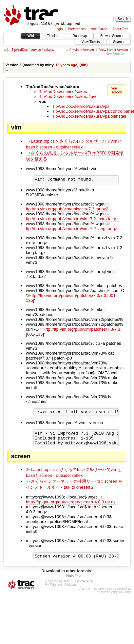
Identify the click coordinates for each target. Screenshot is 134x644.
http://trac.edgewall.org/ (114, 598)
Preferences (77, 29)
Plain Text (74, 582)
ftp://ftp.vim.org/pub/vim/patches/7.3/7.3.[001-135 (71, 299)
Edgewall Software (63, 591)
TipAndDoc (19, 50)
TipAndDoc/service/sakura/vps (81, 106)
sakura (49, 50)
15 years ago (66, 65)
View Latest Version (114, 50)
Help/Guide (99, 29)
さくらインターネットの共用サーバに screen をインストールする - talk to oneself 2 (74, 489)
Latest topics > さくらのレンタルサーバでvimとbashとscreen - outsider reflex (74, 144)
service (36, 50)
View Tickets (91, 42)
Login (59, 29)
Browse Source (111, 36)
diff (84, 65)
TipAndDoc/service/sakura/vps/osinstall (89, 116)
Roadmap (80, 36)
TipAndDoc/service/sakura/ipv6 (68, 97)
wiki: (7, 50)
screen (117, 92)
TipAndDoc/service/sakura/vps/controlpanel (93, 111)
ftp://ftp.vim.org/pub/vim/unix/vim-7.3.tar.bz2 (68, 207)
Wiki (31, 36)
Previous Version (82, 50)
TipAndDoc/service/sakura (64, 92)
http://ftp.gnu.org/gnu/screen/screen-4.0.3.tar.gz (71, 504)
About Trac (120, 29)
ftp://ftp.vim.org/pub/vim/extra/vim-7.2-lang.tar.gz (71, 227)
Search (118, 42)
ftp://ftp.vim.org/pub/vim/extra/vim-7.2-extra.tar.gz (72, 217)
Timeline (53, 36)
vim (114, 88)
